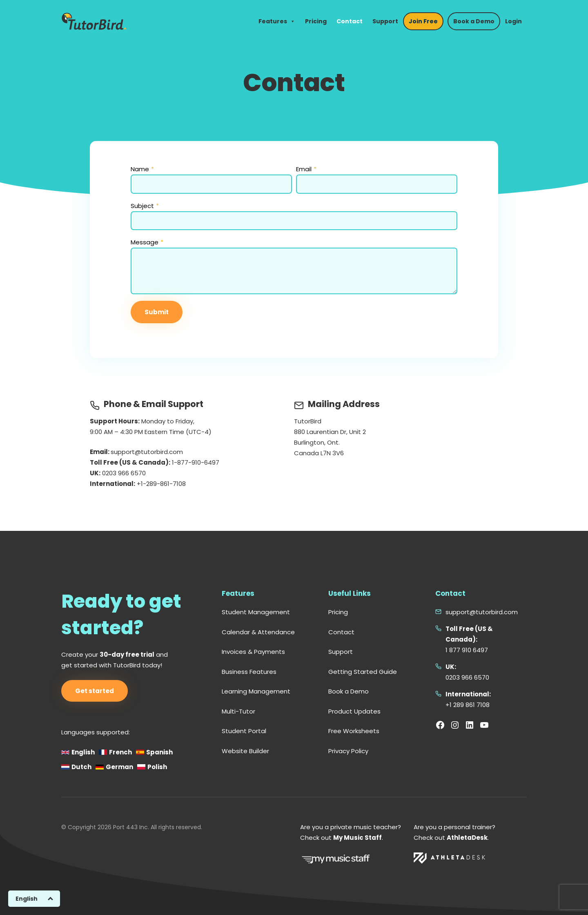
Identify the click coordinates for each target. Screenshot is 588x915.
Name (142, 169)
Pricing (316, 21)
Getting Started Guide (363, 672)
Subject (145, 206)
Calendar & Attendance (258, 632)
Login (513, 21)
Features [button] (277, 21)
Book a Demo (474, 21)
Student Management (256, 612)
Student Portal (244, 731)
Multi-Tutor (238, 711)
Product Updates (354, 711)
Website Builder (245, 751)
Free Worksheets (354, 731)
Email (306, 169)
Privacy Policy (348, 751)
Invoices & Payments (253, 652)
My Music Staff (357, 838)
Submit (157, 312)
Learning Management (256, 691)
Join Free (423, 21)
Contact (350, 21)
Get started (95, 691)
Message (147, 242)
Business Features (249, 672)
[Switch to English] (34, 899)
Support (385, 21)
